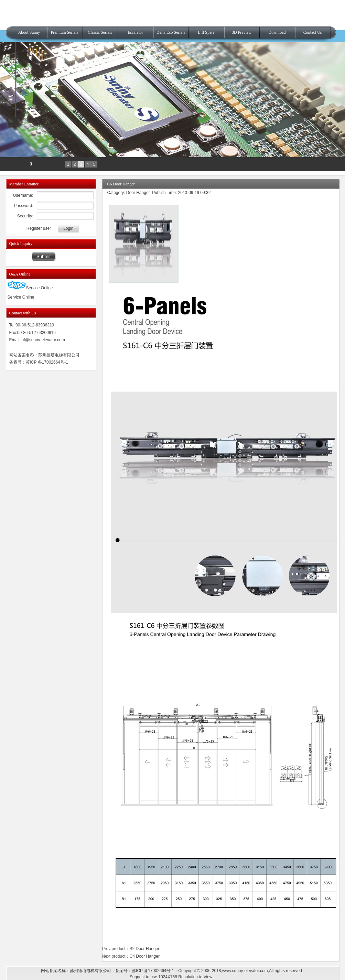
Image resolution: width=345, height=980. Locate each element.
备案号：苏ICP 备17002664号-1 (39, 362)
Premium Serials (65, 32)
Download (277, 32)
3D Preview (242, 32)
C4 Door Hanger (145, 956)
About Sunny (29, 32)
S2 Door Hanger (145, 949)
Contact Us (313, 32)
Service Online (30, 288)
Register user (39, 228)
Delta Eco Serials (171, 32)
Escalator (135, 32)
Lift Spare (206, 32)
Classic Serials (100, 32)
